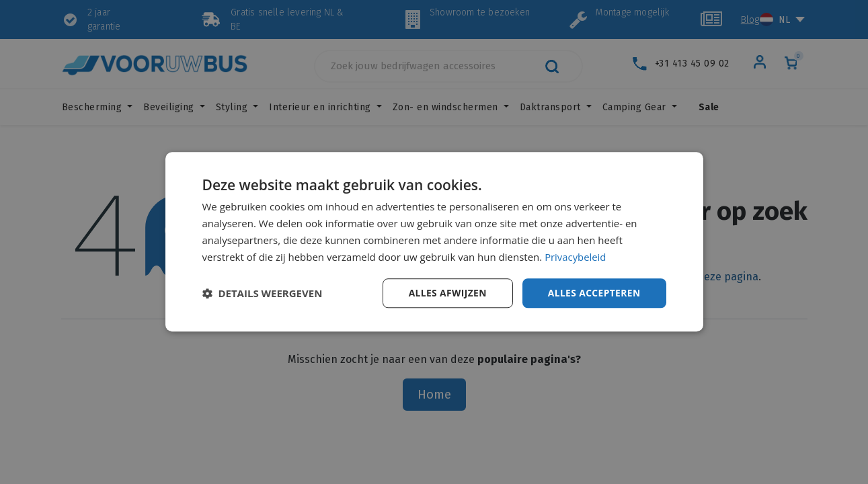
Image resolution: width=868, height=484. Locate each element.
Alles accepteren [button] (594, 293)
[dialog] (434, 242)
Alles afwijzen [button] (446, 293)
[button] (263, 294)
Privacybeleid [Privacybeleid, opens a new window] (576, 257)
